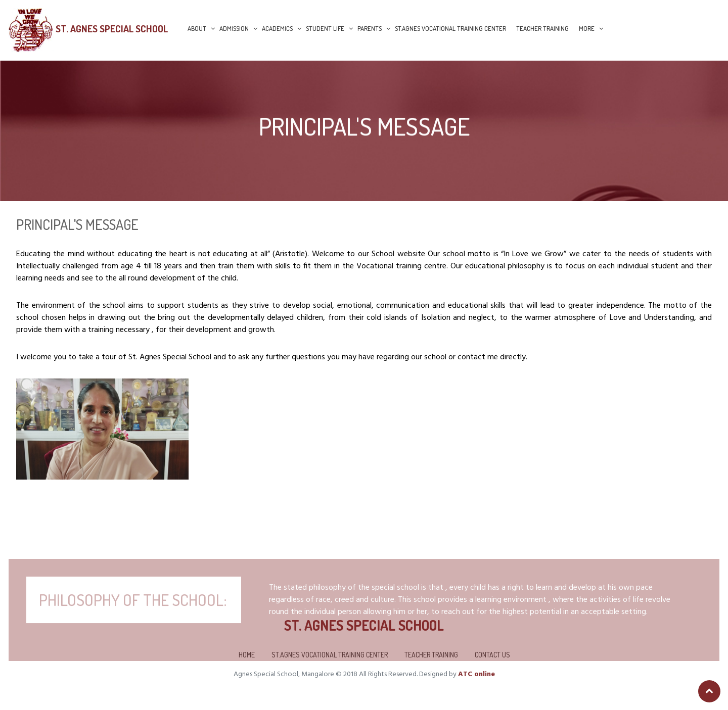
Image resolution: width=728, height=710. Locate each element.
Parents (370, 28)
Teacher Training (542, 28)
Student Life (325, 28)
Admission (234, 28)
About (197, 28)
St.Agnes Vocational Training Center (450, 28)
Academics (277, 28)
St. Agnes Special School (112, 29)
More (587, 28)
